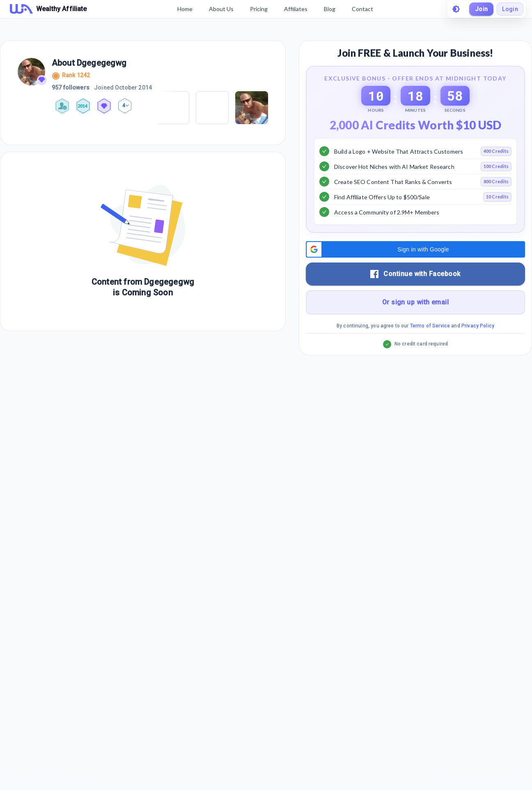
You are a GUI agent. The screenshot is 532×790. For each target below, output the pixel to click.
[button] (415, 270)
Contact (362, 9)
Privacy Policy (478, 346)
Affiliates (296, 9)
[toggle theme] (456, 9)
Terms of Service (430, 346)
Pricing (259, 9)
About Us (221, 9)
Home (185, 9)
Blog (330, 9)
